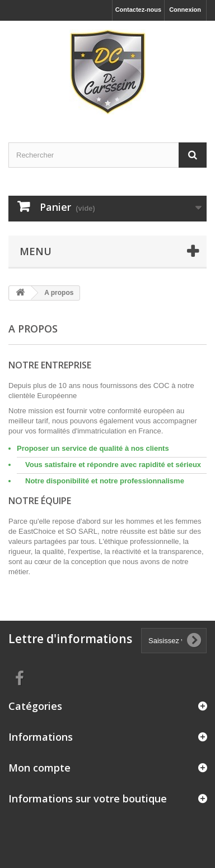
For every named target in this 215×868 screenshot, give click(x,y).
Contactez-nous (139, 10)
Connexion (185, 10)
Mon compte (39, 768)
